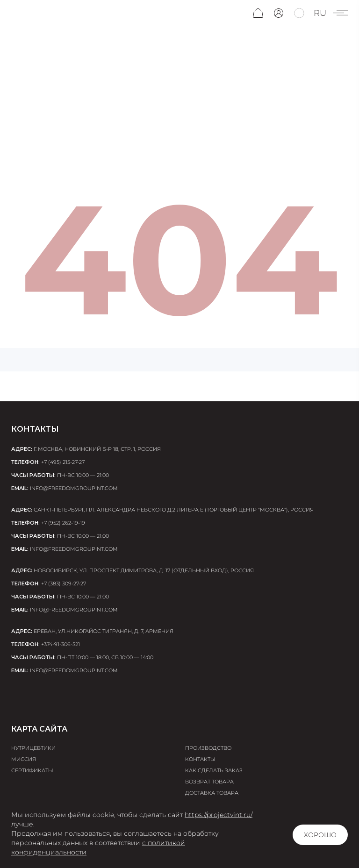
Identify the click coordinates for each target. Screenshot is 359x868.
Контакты (200, 759)
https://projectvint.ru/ (219, 815)
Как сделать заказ (214, 770)
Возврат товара (209, 782)
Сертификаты (32, 770)
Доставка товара (212, 793)
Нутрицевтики (33, 748)
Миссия (24, 759)
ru (320, 13)
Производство (208, 748)
